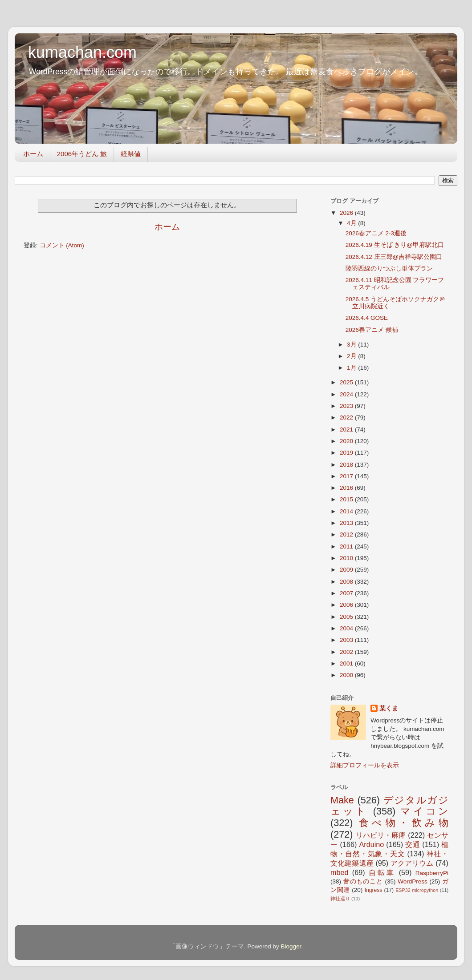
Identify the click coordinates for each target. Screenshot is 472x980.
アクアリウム (412, 863)
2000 (347, 675)
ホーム (33, 154)
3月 (352, 345)
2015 (347, 499)
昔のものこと (363, 881)
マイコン (424, 811)
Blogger (291, 946)
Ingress (374, 890)
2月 (352, 356)
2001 (347, 663)
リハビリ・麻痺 (381, 835)
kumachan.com (82, 52)
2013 (347, 523)
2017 (347, 476)
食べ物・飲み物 (404, 823)
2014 (347, 511)
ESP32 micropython (417, 890)
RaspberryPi (432, 873)
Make (342, 800)
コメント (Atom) (62, 245)
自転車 (382, 872)
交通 (413, 844)
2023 (347, 406)
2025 (347, 382)
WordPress (413, 881)
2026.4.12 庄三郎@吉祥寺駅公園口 (394, 257)
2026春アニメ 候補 (372, 330)
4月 (352, 223)
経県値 (131, 154)
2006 (347, 605)
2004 (347, 628)
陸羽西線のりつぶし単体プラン (389, 268)
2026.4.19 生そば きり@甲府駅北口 (395, 245)
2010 (347, 558)
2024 (347, 394)
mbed (340, 872)
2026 (347, 213)
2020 (347, 441)
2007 (347, 593)
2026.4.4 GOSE (367, 318)
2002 (347, 652)
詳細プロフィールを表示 (365, 765)
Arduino (371, 844)
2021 (347, 430)
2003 (347, 640)
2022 (347, 417)
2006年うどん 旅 (82, 154)
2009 (347, 570)
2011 (347, 546)
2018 (347, 465)
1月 (352, 368)
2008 (347, 582)
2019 (347, 453)
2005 (347, 617)
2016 (347, 488)
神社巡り (340, 899)
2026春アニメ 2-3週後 (376, 233)
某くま (389, 708)
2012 (347, 534)
